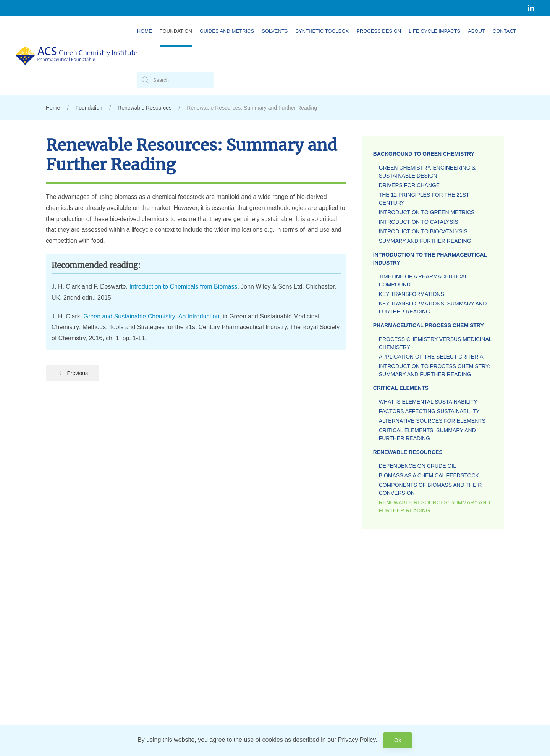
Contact (505, 31)
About (476, 31)
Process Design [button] (379, 31)
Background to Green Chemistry (424, 154)
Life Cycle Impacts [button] (434, 31)
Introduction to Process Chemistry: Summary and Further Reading (435, 370)
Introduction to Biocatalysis (423, 231)
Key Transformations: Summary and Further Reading (433, 308)
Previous (73, 373)
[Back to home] (76, 55)
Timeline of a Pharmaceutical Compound (423, 280)
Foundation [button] (176, 31)
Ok (398, 740)
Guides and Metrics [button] (227, 31)
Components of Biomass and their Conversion (430, 489)
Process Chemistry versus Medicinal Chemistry (435, 343)
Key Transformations (412, 294)
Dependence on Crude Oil (417, 466)
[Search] (175, 80)
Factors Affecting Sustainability (429, 411)
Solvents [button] (275, 31)
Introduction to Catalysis (419, 222)
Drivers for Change (409, 185)
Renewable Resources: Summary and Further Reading (434, 506)
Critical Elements (401, 388)
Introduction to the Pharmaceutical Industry (430, 259)
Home (145, 31)
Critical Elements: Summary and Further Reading (427, 434)
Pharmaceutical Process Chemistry (429, 325)
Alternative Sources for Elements (432, 421)
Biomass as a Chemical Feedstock (429, 475)
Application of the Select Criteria (431, 357)
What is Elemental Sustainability (428, 402)
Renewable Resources (408, 452)
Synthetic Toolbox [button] (322, 31)
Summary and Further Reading (425, 241)
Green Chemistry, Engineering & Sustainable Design (427, 172)
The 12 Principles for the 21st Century (424, 199)
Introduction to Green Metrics (427, 212)
